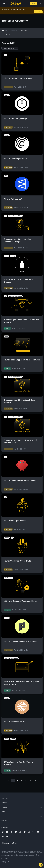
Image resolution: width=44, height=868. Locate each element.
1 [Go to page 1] (9, 780)
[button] (40, 4)
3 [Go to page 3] (17, 780)
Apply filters (14, 31)
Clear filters (23, 31)
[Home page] (16, 4)
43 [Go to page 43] (36, 780)
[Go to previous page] (4, 780)
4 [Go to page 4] (22, 780)
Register (34, 4)
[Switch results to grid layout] (3, 31)
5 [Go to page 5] (26, 780)
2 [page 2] (13, 780)
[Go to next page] (4, 784)
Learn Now (38, 12)
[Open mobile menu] (40, 4)
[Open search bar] (26, 4)
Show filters (8, 35)
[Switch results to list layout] (6, 31)
